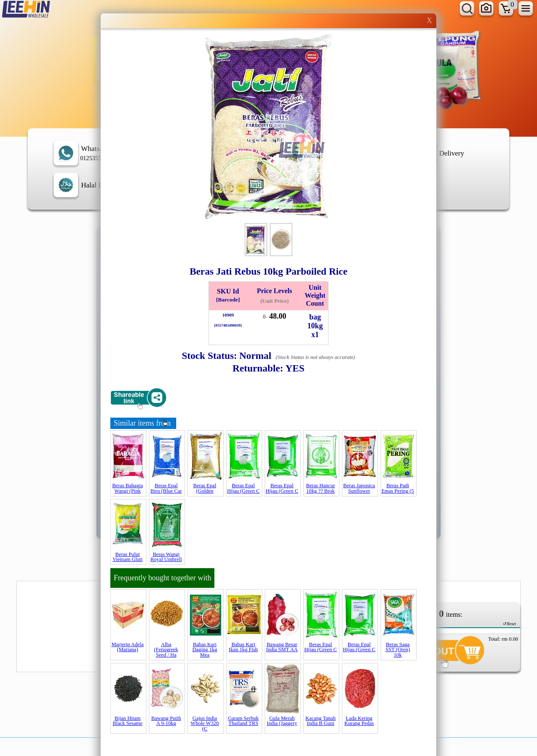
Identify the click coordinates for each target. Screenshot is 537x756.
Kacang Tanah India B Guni (321, 721)
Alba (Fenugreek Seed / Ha (166, 650)
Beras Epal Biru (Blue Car (166, 488)
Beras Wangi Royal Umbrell (166, 557)
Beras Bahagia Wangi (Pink (127, 488)
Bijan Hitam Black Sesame (128, 721)
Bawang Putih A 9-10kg (166, 721)
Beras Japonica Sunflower (359, 488)
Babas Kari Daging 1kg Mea (205, 650)
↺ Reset (509, 624)
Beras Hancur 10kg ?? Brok (321, 488)
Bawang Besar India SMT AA (282, 647)
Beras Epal (205, 488)
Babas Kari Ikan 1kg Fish (243, 647)
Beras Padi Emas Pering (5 (398, 488)
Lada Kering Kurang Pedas (359, 721)
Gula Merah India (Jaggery (282, 721)
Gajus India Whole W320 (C (205, 724)
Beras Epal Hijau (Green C (243, 488)
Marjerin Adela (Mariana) (128, 647)
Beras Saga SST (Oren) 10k (398, 650)
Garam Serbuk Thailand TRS (243, 721)
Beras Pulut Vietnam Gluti (128, 557)
